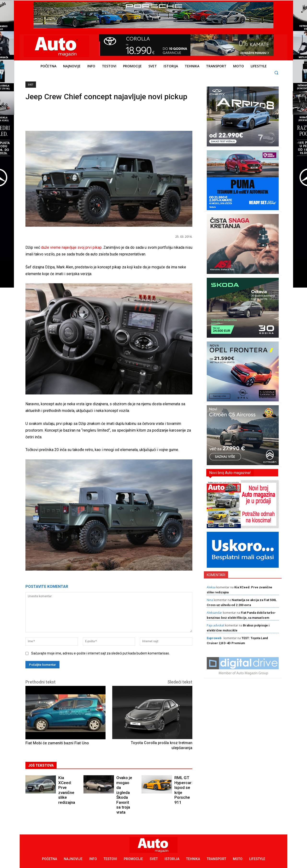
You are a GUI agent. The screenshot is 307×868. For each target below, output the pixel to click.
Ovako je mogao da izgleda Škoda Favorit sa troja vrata (124, 787)
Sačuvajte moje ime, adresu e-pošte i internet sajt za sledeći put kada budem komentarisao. (100, 653)
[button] (276, 72)
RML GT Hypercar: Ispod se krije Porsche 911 (182, 787)
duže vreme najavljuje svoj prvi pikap (71, 247)
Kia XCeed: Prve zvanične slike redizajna (67, 785)
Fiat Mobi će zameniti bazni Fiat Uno (57, 743)
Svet (31, 85)
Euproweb (214, 638)
